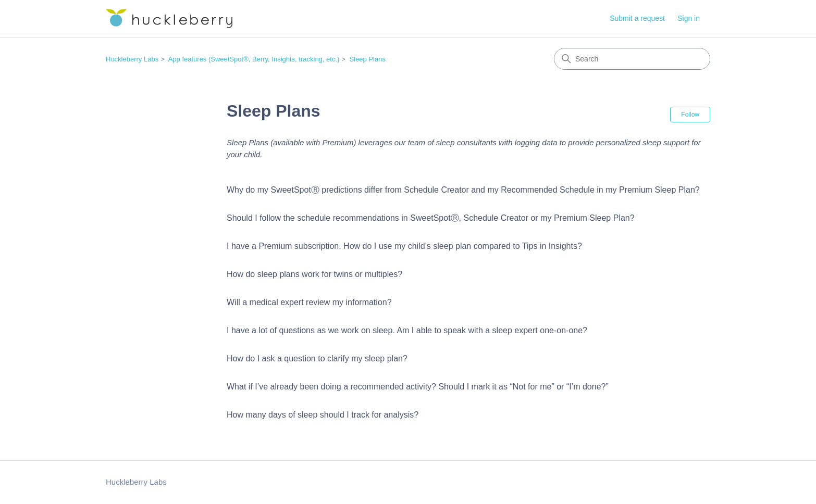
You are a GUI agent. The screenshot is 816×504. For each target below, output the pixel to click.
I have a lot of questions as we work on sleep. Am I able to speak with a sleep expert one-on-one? (407, 330)
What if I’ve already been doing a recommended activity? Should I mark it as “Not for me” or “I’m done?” (418, 387)
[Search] (632, 59)
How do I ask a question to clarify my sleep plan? (317, 358)
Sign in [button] (689, 18)
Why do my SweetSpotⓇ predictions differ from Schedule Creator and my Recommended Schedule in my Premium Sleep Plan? (463, 190)
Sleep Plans (368, 59)
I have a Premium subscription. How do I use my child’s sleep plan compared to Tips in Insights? (404, 246)
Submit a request (637, 18)
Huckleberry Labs (132, 59)
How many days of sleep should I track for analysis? (323, 415)
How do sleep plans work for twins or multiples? (314, 274)
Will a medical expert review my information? (309, 302)
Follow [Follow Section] (690, 115)
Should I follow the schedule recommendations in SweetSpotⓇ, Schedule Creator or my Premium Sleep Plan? (431, 218)
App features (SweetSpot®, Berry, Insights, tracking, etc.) (254, 59)
